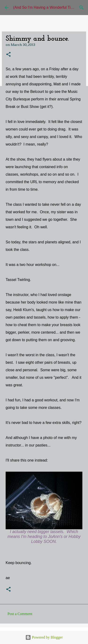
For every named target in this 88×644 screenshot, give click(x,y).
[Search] (81, 8)
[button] (8, 55)
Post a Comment (20, 614)
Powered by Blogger (44, 637)
